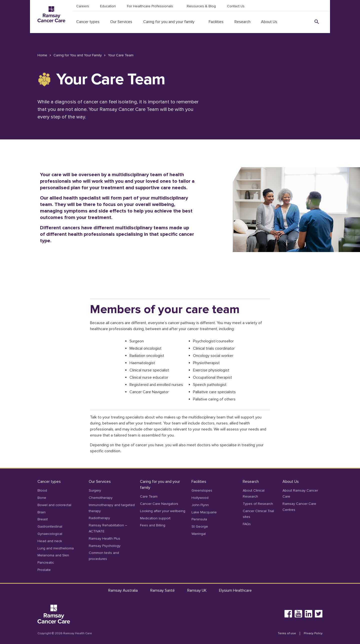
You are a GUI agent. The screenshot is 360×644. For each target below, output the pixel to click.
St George (200, 526)
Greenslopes (202, 490)
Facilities (216, 22)
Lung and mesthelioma (56, 548)
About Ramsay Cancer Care (300, 493)
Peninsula (199, 519)
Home (42, 55)
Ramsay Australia (123, 590)
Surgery (95, 490)
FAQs (247, 524)
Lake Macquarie (204, 512)
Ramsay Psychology (105, 546)
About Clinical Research (254, 493)
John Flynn (200, 505)
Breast (43, 519)
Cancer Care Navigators (159, 504)
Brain (41, 512)
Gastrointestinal (50, 526)
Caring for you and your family (169, 22)
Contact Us (236, 6)
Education (108, 6)
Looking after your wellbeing (163, 511)
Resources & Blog (201, 6)
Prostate (44, 570)
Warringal (199, 534)
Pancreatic (46, 563)
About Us (269, 22)
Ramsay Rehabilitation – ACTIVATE (108, 528)
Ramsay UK (197, 590)
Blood (42, 490)
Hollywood (200, 498)
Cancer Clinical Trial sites (258, 514)
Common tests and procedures (104, 556)
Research (242, 22)
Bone (42, 498)
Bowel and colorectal (54, 505)
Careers (83, 6)
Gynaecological (50, 534)
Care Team (149, 496)
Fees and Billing (153, 525)
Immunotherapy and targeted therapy (112, 508)
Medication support (155, 518)
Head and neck (50, 541)
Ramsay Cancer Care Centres (299, 507)
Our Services (121, 22)
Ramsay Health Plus (104, 539)
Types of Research (258, 504)
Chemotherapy (101, 498)
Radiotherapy (99, 518)
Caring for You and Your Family (78, 55)
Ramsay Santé (162, 590)
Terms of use (287, 633)
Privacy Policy (313, 633)
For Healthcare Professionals (150, 6)
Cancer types (88, 22)
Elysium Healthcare (235, 590)
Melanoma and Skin (53, 555)
